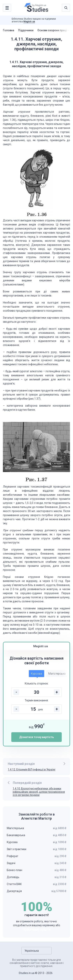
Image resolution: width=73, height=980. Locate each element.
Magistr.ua (29, 22)
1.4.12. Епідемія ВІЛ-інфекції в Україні (32, 770)
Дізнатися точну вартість (36, 737)
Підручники (26, 30)
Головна (9, 30)
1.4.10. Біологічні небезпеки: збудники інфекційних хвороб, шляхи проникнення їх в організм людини (39, 792)
